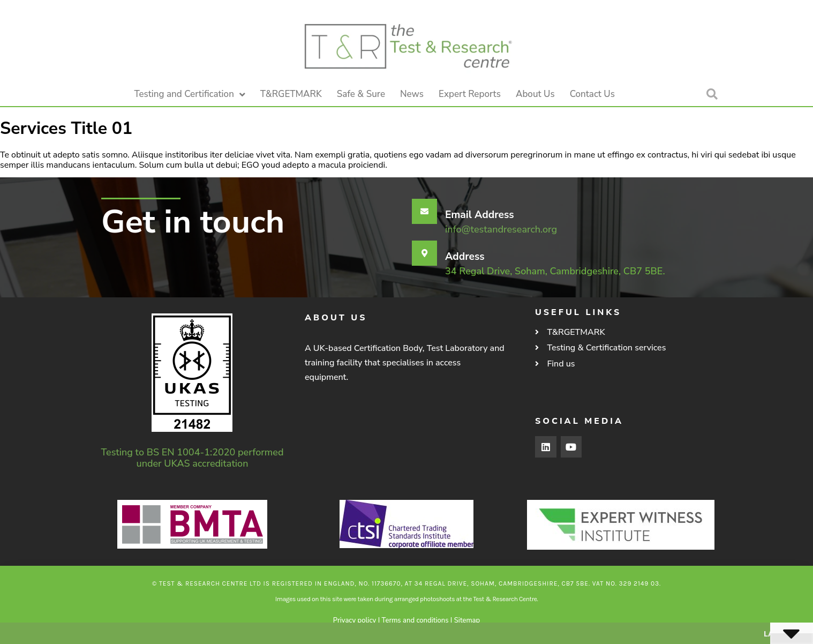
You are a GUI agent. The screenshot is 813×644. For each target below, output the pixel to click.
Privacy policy (355, 620)
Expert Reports (470, 94)
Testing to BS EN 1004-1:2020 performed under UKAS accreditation (193, 458)
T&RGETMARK (291, 94)
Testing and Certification (190, 95)
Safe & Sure (361, 94)
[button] (712, 95)
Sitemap (467, 620)
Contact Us (592, 94)
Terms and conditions (415, 620)
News (412, 94)
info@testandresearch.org (501, 229)
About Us (535, 94)
